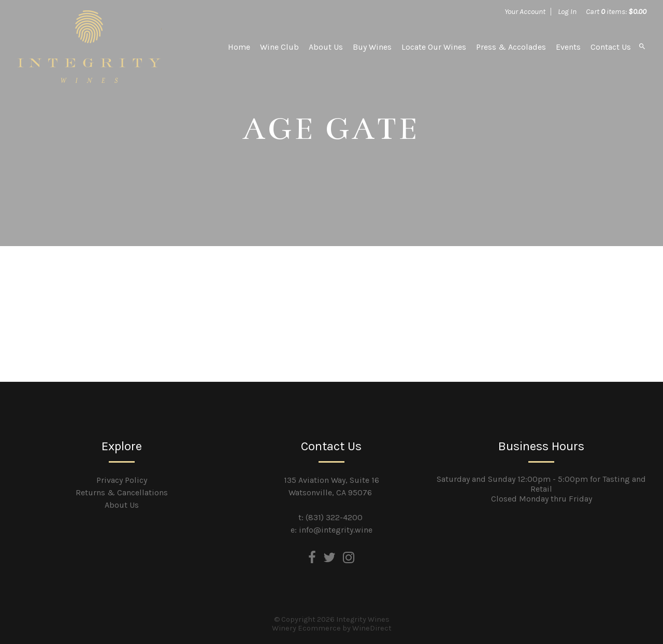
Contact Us (611, 47)
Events (568, 47)
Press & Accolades (511, 47)
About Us (326, 47)
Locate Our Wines (434, 47)
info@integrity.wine (336, 530)
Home (239, 47)
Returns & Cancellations (122, 492)
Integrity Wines (89, 47)
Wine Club (279, 47)
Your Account (525, 11)
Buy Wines (372, 47)
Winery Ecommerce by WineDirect (332, 628)
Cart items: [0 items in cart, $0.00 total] (616, 11)
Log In (567, 11)
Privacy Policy (122, 480)
